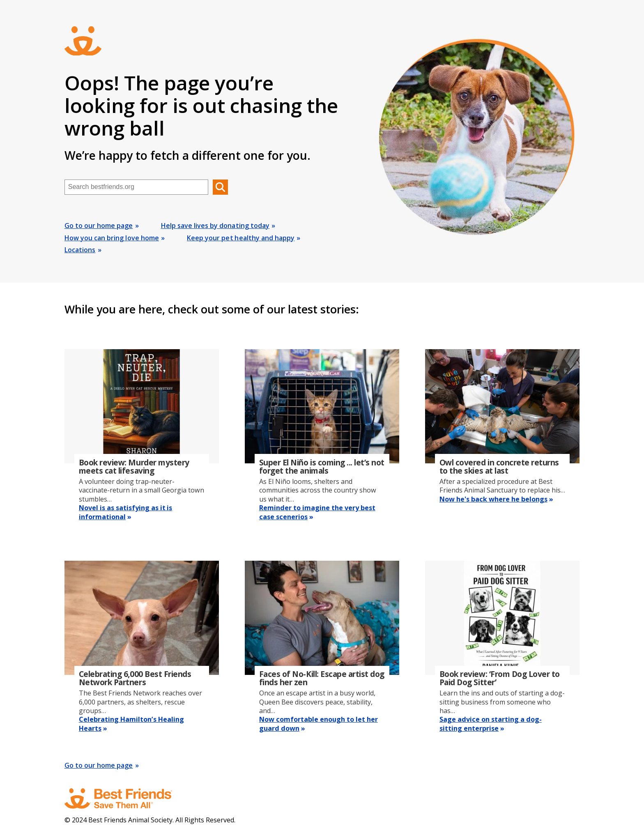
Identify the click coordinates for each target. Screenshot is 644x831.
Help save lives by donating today (215, 226)
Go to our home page (99, 226)
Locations (80, 250)
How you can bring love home (112, 238)
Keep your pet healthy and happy (241, 238)
